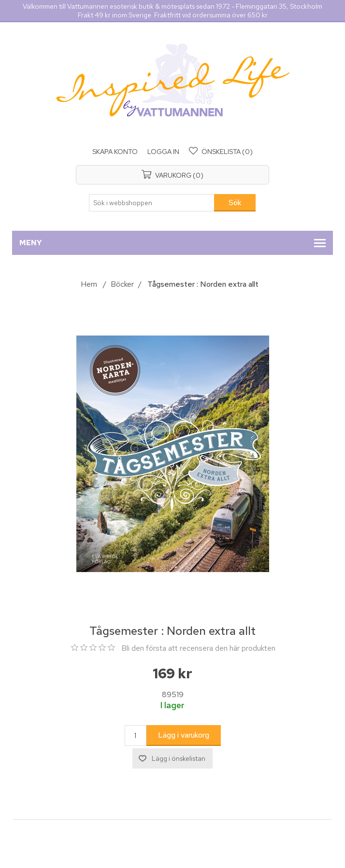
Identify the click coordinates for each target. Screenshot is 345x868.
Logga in (163, 152)
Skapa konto (115, 152)
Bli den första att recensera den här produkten (198, 648)
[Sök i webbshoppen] (152, 203)
